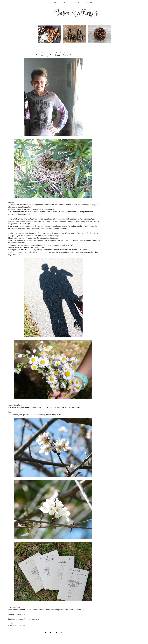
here (23, 614)
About (66, 2)
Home (55, 2)
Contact (90, 2)
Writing (78, 2)
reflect (20, 625)
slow (25, 625)
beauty (15, 625)
